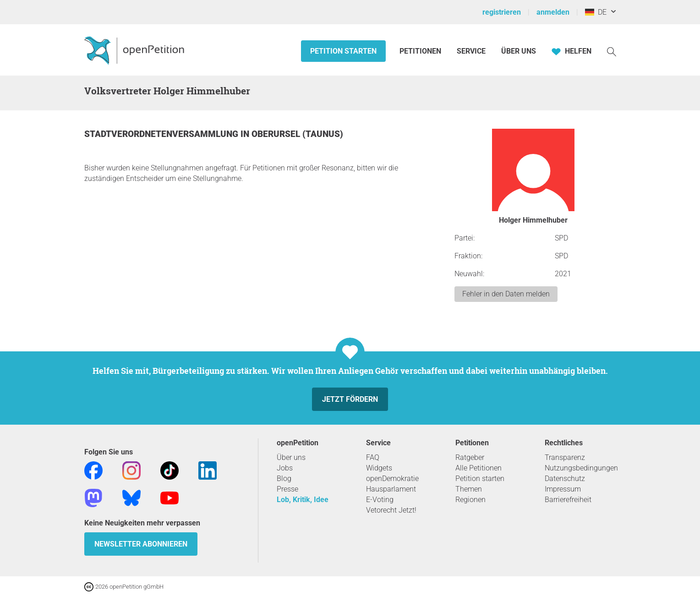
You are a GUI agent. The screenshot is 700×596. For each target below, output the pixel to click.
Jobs (285, 468)
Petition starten (343, 51)
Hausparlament (391, 489)
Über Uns (519, 51)
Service (471, 51)
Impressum (563, 489)
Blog (284, 478)
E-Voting (380, 500)
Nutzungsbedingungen (581, 468)
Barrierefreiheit (568, 500)
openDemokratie (392, 478)
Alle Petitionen (479, 468)
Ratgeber (470, 457)
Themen (469, 489)
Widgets (379, 468)
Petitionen (421, 51)
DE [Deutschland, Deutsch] (596, 12)
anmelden (553, 12)
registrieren (502, 12)
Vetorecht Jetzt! (391, 510)
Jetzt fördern (350, 399)
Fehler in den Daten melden (506, 294)
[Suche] (612, 51)
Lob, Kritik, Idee (303, 500)
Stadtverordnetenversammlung (162, 134)
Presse (287, 489)
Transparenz (565, 457)
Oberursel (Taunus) (297, 134)
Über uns (291, 457)
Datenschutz (565, 478)
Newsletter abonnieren (141, 544)
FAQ (373, 457)
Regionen (470, 500)
